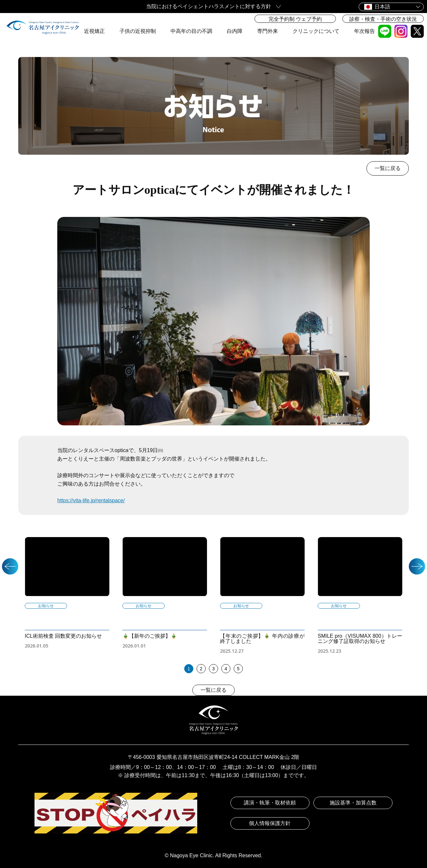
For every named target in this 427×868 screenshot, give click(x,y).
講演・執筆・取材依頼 (270, 803)
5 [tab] (238, 669)
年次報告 (365, 31)
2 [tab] (201, 669)
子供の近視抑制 (138, 31)
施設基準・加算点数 (353, 803)
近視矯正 (94, 31)
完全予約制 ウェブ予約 (295, 19)
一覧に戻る (388, 168)
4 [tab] (226, 669)
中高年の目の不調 (191, 31)
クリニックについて (316, 31)
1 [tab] (189, 669)
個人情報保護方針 (270, 823)
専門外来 (268, 31)
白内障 (235, 31)
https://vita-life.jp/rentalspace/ (91, 500)
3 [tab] (213, 669)
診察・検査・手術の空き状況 (383, 19)
